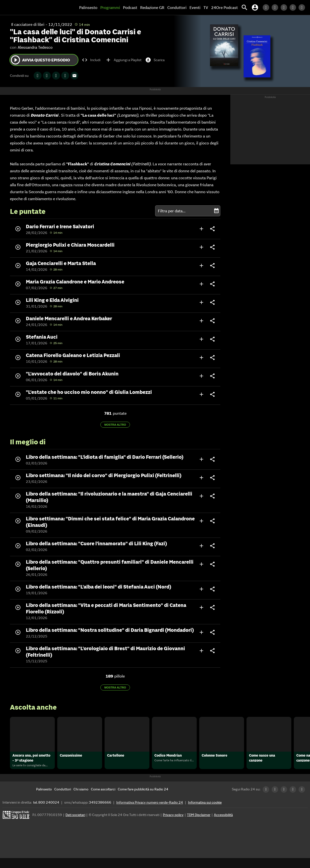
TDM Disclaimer (199, 825)
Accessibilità (223, 825)
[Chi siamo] (81, 799)
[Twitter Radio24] (276, 7)
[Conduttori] (63, 799)
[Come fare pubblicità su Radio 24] (143, 799)
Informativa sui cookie (205, 812)
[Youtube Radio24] (303, 7)
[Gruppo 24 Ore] (17, 826)
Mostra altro (115, 425)
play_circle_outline (15, 60)
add (201, 229)
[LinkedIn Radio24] (267, 7)
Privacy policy (173, 825)
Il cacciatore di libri (28, 24)
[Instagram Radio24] (294, 7)
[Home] (21, 7)
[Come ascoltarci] (103, 799)
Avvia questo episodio (40, 60)
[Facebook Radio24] (285, 7)
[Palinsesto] (44, 799)
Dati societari (75, 825)
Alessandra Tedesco (35, 47)
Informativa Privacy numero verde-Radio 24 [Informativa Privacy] (150, 812)
